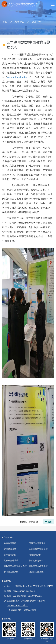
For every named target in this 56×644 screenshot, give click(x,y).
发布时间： (29, 522)
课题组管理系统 (36, 572)
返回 (48, 522)
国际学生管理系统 (37, 543)
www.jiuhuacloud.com (19, 77)
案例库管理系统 (11, 572)
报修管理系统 (35, 555)
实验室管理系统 (11, 560)
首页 (5, 22)
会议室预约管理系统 (38, 549)
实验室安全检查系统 (38, 566)
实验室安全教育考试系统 (15, 566)
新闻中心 (19, 22)
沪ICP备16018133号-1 (17, 605)
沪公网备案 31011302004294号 (21, 610)
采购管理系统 (10, 549)
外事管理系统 (10, 543)
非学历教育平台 (36, 560)
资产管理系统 (10, 555)
